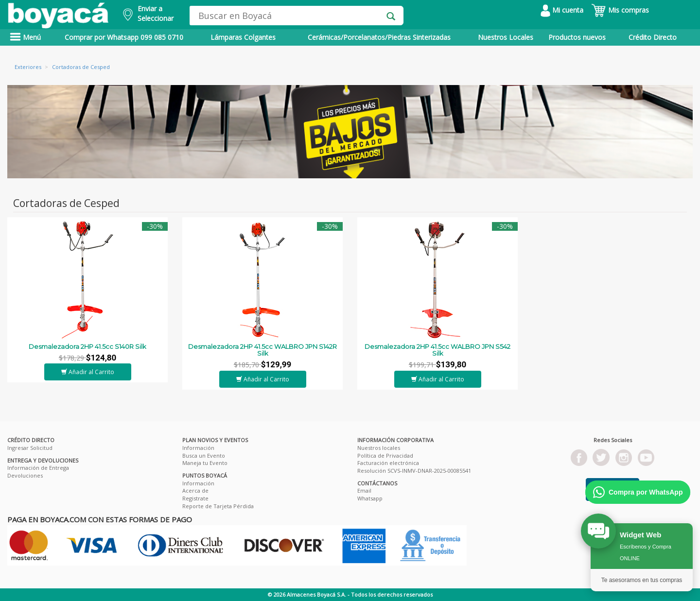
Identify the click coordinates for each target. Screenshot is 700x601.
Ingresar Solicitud (30, 448)
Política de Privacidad (385, 455)
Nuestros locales (379, 448)
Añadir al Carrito (88, 372)
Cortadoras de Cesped (81, 67)
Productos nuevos (577, 37)
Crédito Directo (653, 37)
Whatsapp (370, 498)
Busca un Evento (204, 455)
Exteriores (28, 67)
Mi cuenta (562, 10)
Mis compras (620, 10)
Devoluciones (25, 475)
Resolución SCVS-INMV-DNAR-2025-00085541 (414, 471)
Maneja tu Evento (205, 463)
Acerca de (195, 490)
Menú (25, 37)
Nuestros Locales (506, 37)
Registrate (195, 498)
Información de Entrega (38, 468)
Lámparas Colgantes (243, 37)
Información (198, 448)
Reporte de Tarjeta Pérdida (218, 506)
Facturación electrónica (388, 463)
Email (364, 490)
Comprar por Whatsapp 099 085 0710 (124, 37)
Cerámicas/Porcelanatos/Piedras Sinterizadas (379, 37)
